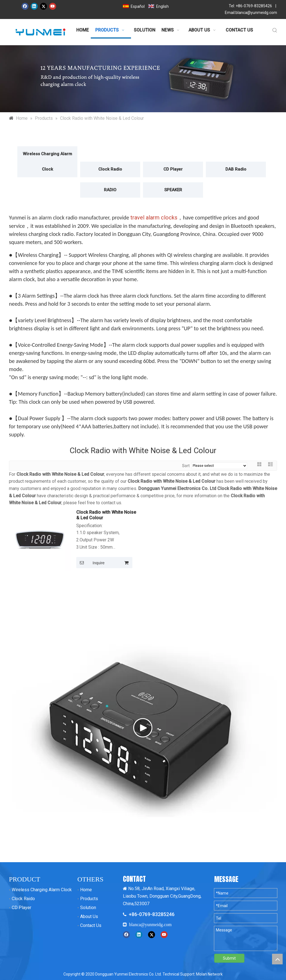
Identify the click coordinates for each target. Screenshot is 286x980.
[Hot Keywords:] (275, 31)
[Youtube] (53, 6)
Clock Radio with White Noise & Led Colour (106, 515)
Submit (229, 958)
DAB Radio (236, 169)
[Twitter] (43, 6)
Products (89, 899)
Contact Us (91, 925)
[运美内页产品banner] (143, 79)
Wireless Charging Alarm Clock (47, 162)
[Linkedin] (34, 6)
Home (86, 890)
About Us (89, 916)
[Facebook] (25, 6)
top (277, 959)
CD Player (173, 169)
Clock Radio (110, 169)
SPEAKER (173, 190)
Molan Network (209, 974)
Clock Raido (23, 899)
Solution (88, 908)
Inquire (90, 563)
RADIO (110, 190)
